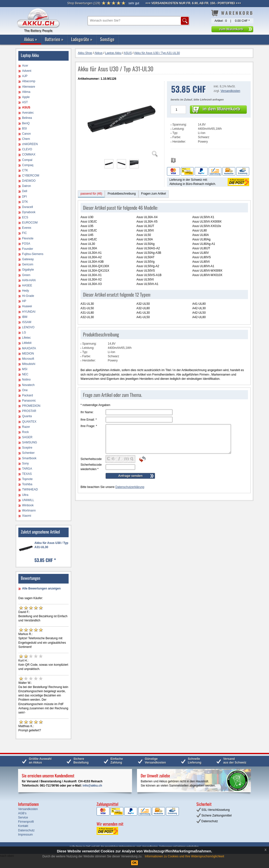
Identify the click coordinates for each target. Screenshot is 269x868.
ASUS (26, 107)
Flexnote (28, 238)
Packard (27, 395)
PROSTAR (29, 411)
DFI (24, 197)
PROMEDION (31, 406)
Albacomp (29, 81)
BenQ (26, 123)
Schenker (28, 453)
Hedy (26, 291)
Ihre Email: (89, 420)
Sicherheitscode (91, 459)
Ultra (25, 495)
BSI (24, 128)
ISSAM (27, 322)
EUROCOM (30, 223)
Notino (26, 380)
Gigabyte (28, 270)
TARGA (27, 469)
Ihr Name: (87, 412)
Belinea (27, 118)
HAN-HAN (29, 280)
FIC (24, 233)
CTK (25, 170)
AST (25, 102)
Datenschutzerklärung (130, 487)
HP (24, 301)
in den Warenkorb (221, 109)
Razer (26, 427)
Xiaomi (27, 516)
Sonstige (107, 39)
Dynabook (29, 212)
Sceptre (27, 448)
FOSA (26, 244)
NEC (25, 374)
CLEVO (27, 149)
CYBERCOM (31, 176)
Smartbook (29, 458)
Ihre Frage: (89, 426)
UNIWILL (28, 500)
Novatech (28, 385)
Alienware (29, 87)
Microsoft (28, 359)
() (84, 3)
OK (134, 863)
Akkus (31, 39)
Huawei (27, 306)
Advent (27, 71)
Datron (27, 186)
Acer (25, 66)
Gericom (28, 264)
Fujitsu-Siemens (33, 254)
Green (26, 275)
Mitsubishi (29, 364)
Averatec (28, 113)
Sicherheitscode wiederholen (91, 467)
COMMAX (29, 154)
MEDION (28, 354)
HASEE (27, 285)
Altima (26, 92)
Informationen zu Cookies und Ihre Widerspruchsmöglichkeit (185, 856)
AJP (25, 76)
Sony (25, 463)
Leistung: (178, 129)
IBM (25, 317)
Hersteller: (179, 142)
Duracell (27, 207)
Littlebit (27, 343)
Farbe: (177, 137)
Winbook (28, 505)
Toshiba (27, 484)
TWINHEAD (30, 489)
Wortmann (29, 511)
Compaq (28, 165)
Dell (25, 191)
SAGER (27, 437)
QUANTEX (29, 422)
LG (24, 332)
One (25, 390)
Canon (26, 134)
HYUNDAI (29, 312)
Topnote (27, 479)
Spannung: (180, 125)
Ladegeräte (82, 39)
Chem (26, 139)
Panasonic (29, 401)
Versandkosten (230, 91)
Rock (25, 432)
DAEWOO (29, 181)
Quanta (27, 416)
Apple (26, 97)
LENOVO (28, 327)
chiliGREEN (30, 144)
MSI (25, 369)
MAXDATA (29, 348)
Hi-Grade (28, 296)
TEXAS (27, 474)
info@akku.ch (92, 786)
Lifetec (26, 338)
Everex (27, 228)
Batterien (54, 39)
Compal (27, 160)
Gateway (28, 259)
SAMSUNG (30, 442)
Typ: (175, 133)
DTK (25, 202)
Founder (28, 249)
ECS (25, 217)
